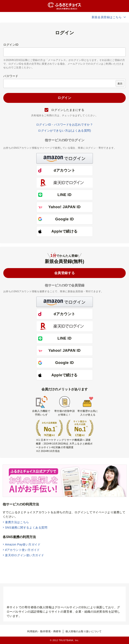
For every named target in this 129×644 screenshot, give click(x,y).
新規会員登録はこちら (109, 17)
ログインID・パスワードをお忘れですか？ (65, 125)
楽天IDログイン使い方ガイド (25, 555)
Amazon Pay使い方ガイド (23, 544)
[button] (65, 158)
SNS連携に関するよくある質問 (26, 528)
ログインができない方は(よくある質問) (64, 131)
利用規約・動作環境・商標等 (44, 631)
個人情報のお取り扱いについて (84, 631)
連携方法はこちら (17, 522)
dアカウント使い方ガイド (22, 550)
